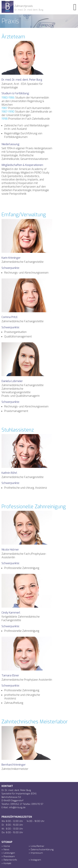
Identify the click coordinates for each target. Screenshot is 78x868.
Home (7, 846)
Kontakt (7, 863)
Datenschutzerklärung (42, 849)
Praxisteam (9, 856)
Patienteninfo (10, 860)
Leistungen (9, 853)
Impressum (37, 853)
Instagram (36, 860)
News (6, 849)
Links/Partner (37, 846)
